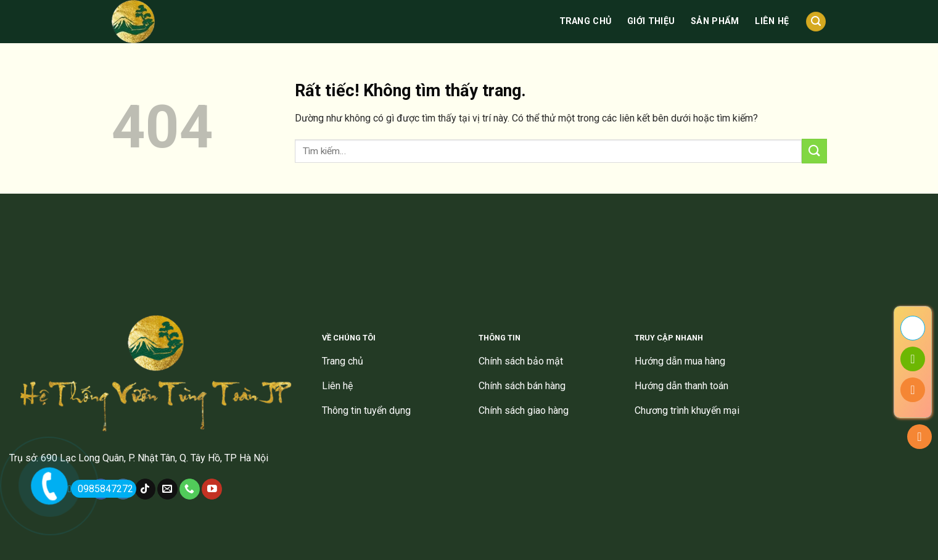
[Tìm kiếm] (816, 22)
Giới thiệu (651, 21)
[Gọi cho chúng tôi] (190, 489)
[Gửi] (814, 151)
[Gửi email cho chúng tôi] (167, 489)
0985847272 (102, 489)
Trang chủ (586, 21)
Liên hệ (772, 21)
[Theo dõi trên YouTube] (212, 489)
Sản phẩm (715, 21)
